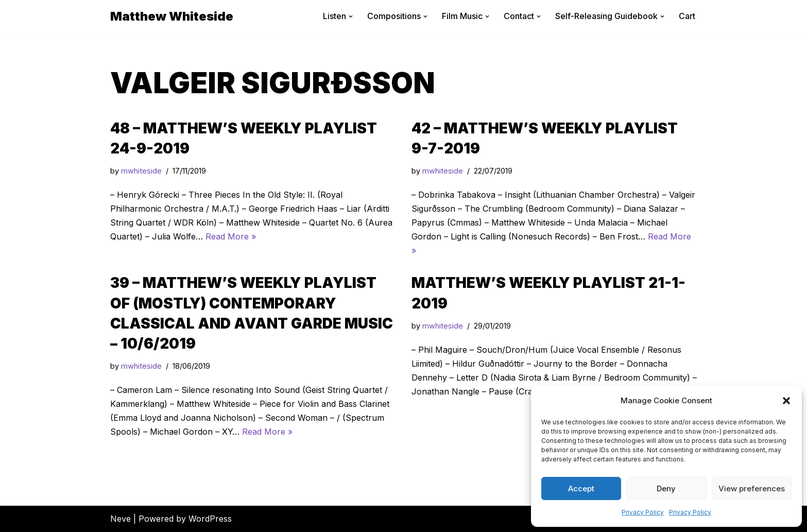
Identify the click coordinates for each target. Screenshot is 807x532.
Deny (666, 488)
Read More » (231, 236)
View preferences (752, 488)
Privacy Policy (643, 512)
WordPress (210, 519)
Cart (687, 16)
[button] (786, 401)
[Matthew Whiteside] (172, 16)
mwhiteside (141, 171)
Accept (581, 488)
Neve (121, 519)
